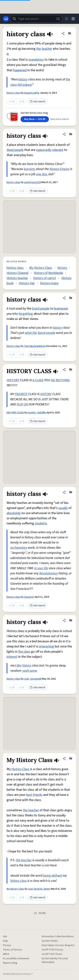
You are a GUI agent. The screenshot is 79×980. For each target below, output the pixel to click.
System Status (50, 941)
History (23, 79)
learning (29, 169)
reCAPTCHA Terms (52, 954)
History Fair (27, 283)
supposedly (44, 150)
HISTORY (13, 380)
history (62, 268)
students (41, 523)
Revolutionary (49, 573)
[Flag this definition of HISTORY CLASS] (71, 370)
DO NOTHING (60, 380)
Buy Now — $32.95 (35, 119)
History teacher (17, 278)
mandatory (36, 60)
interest (12, 657)
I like (18, 666)
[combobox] (36, 19)
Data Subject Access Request (58, 945)
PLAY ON (22, 404)
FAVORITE (21, 394)
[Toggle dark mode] (67, 19)
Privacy (7, 945)
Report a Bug (10, 963)
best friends (34, 795)
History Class (20, 769)
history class (13, 93)
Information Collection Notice (58, 936)
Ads (5, 936)
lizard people (41, 309)
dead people (15, 150)
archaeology (19, 548)
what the (31, 333)
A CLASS (38, 380)
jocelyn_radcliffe (37, 413)
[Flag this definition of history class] (69, 33)
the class (24, 652)
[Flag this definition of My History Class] (71, 759)
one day (42, 174)
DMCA (6, 954)
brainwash (61, 309)
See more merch (60, 119)
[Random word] (58, 19)
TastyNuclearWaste (35, 346)
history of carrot (45, 278)
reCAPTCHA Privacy (52, 950)
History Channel (17, 273)
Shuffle (40, 913)
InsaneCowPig (32, 93)
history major (49, 283)
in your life (41, 568)
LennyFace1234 (33, 182)
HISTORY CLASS (15, 413)
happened (20, 70)
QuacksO (29, 597)
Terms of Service (12, 950)
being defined (53, 876)
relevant (58, 150)
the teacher (44, 49)
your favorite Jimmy (39, 889)
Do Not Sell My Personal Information (55, 960)
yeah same (30, 671)
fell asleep (25, 85)
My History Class (41, 268)
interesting (46, 646)
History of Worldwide (48, 273)
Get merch (37, 102)
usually (63, 508)
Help (5, 941)
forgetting (26, 314)
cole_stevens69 (33, 679)
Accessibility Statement (16, 959)
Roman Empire (60, 169)
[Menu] (73, 19)
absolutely (14, 513)
